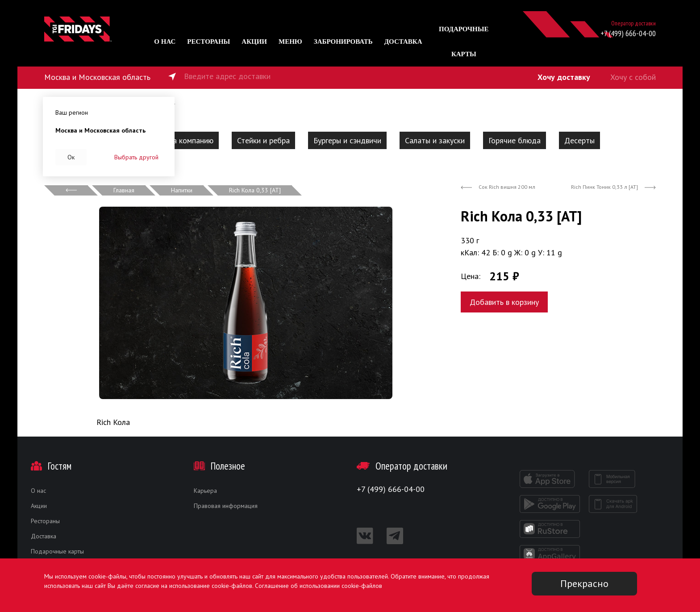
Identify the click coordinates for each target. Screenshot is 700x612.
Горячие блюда (515, 140)
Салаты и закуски (435, 140)
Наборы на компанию (176, 140)
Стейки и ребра (263, 140)
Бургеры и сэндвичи (347, 140)
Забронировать (343, 42)
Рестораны (208, 42)
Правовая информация (226, 506)
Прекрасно (584, 583)
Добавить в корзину (504, 302)
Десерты (579, 140)
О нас (165, 42)
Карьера (205, 491)
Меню (290, 42)
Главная (124, 190)
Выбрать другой (136, 157)
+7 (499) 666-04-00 (628, 33)
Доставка (403, 42)
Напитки (182, 190)
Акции (254, 42)
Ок (71, 157)
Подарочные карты (57, 551)
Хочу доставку (564, 77)
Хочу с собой (633, 77)
